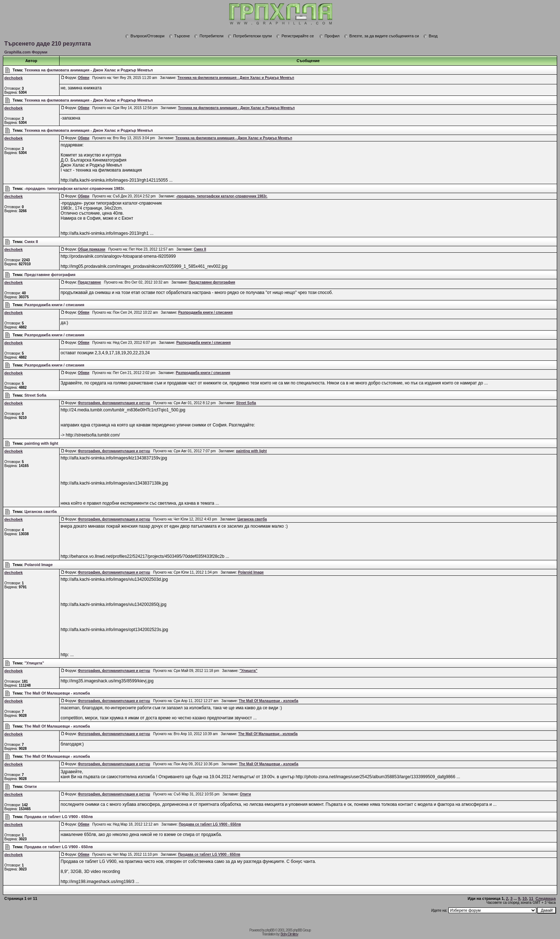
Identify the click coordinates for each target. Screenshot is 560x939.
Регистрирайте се (295, 36)
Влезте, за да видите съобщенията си (382, 36)
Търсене (180, 36)
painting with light (41, 443)
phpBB (270, 930)
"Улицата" (34, 663)
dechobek (13, 78)
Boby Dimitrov (289, 934)
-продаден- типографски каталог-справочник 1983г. (75, 188)
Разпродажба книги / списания (54, 305)
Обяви (84, 78)
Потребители (209, 36)
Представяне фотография (50, 275)
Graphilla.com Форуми (26, 52)
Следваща (546, 898)
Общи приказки (91, 249)
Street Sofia (35, 395)
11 (531, 898)
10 (524, 898)
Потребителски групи (250, 36)
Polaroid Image (39, 565)
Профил (330, 36)
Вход (430, 36)
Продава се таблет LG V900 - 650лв (59, 817)
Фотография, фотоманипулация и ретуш (114, 403)
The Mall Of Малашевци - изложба (57, 693)
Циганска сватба (41, 511)
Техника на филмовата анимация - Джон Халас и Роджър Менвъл (89, 70)
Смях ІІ (31, 242)
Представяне (90, 282)
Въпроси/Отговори (145, 36)
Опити (30, 786)
